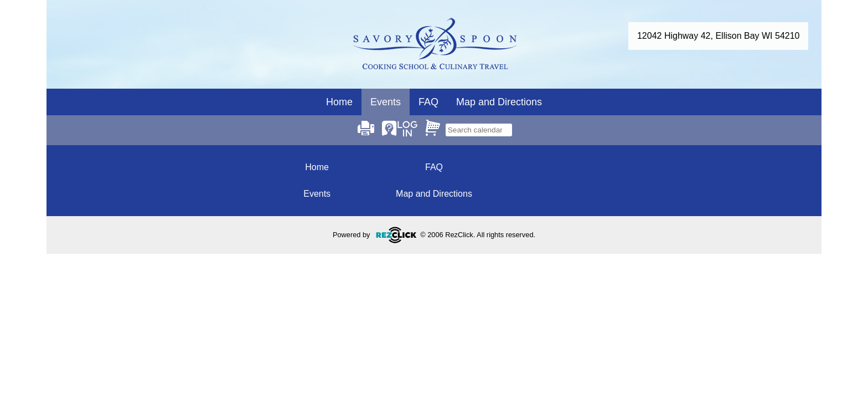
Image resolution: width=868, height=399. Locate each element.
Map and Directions (499, 102)
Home (339, 102)
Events (317, 194)
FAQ (428, 102)
